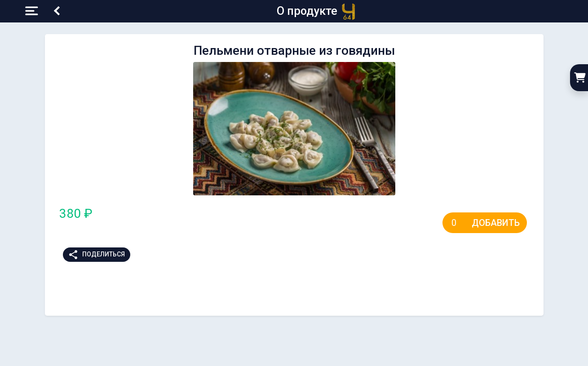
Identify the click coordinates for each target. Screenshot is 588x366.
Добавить (496, 223)
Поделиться (96, 255)
